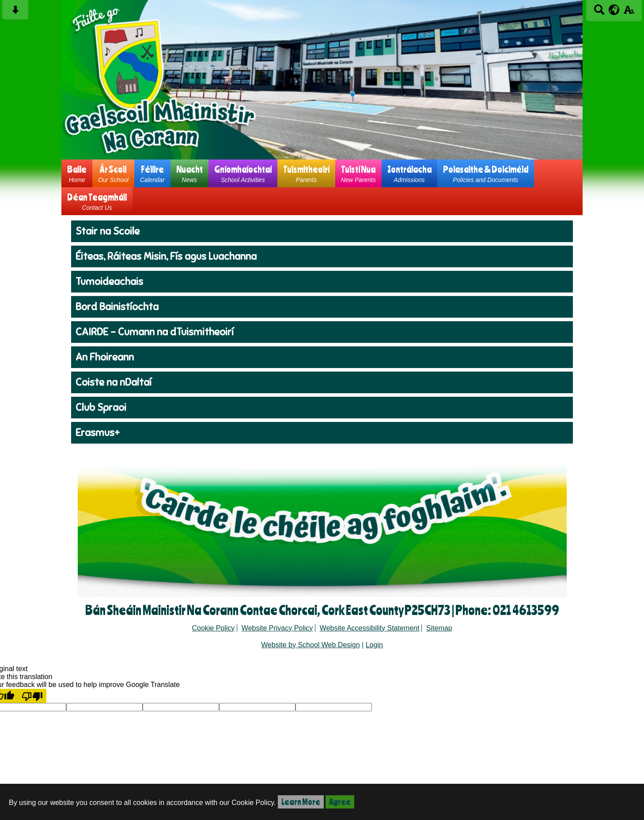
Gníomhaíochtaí (243, 173)
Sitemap (439, 628)
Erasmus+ (98, 433)
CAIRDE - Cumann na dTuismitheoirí (155, 332)
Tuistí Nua (358, 173)
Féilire (152, 173)
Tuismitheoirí (306, 173)
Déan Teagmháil (97, 201)
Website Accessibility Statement (370, 628)
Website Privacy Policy (277, 628)
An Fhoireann (105, 357)
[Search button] (599, 13)
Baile (77, 173)
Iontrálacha (409, 173)
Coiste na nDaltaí (114, 382)
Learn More (301, 802)
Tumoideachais (109, 282)
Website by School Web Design (311, 645)
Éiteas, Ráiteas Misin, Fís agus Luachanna (166, 256)
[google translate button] (614, 10)
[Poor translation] (32, 696)
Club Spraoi (101, 408)
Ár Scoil (113, 173)
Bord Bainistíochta (117, 307)
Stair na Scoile (108, 231)
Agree (340, 802)
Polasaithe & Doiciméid (486, 173)
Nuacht (189, 173)
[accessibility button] (629, 13)
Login (374, 645)
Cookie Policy (213, 628)
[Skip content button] (15, 13)
